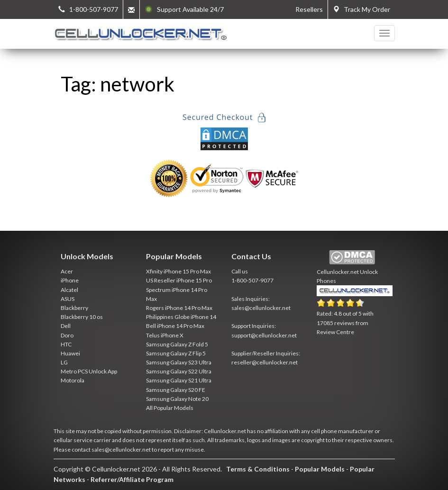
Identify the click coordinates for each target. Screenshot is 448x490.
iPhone (70, 280)
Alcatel (69, 290)
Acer (67, 271)
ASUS (68, 299)
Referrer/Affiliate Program (132, 479)
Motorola (73, 380)
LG (64, 362)
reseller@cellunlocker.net (265, 362)
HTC (66, 344)
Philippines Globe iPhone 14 (181, 317)
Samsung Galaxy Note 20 (177, 399)
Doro (67, 335)
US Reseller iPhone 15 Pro (179, 280)
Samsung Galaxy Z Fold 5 (177, 344)
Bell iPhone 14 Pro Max (175, 326)
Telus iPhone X (165, 335)
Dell (66, 326)
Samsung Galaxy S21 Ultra (179, 380)
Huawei (70, 353)
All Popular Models (170, 408)
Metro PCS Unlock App (89, 371)
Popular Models (320, 469)
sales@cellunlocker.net (261, 308)
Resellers (309, 9)
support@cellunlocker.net (264, 335)
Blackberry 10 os (82, 317)
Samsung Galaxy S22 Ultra (179, 371)
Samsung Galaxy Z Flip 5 (176, 353)
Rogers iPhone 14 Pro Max (179, 308)
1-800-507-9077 (252, 280)
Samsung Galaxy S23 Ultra (179, 362)
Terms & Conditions (258, 469)
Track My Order (361, 9)
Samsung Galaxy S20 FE (176, 390)
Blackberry (74, 308)
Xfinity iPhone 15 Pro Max (178, 271)
